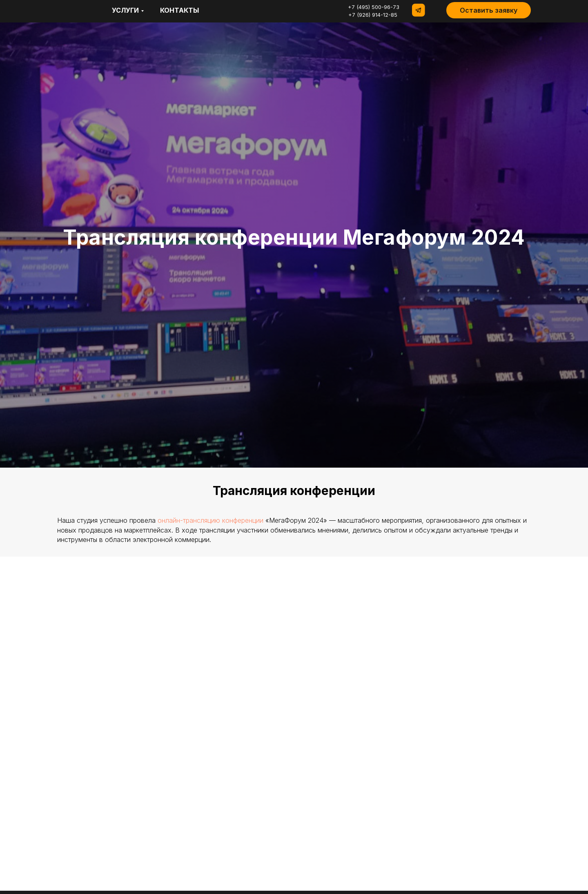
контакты (179, 10)
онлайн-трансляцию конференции (210, 520)
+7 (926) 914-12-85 (373, 15)
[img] (65, 10)
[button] (489, 10)
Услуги (125, 10)
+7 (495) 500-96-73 (374, 7)
